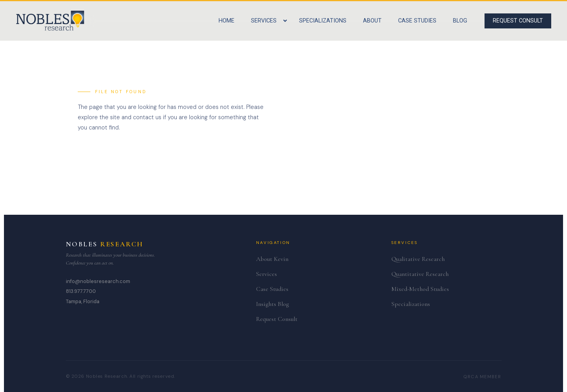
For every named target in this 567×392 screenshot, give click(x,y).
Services (267, 274)
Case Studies (272, 289)
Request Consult (277, 319)
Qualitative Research (418, 259)
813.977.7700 (81, 291)
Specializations (411, 304)
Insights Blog (272, 304)
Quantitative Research (420, 274)
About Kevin (272, 259)
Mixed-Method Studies (420, 289)
